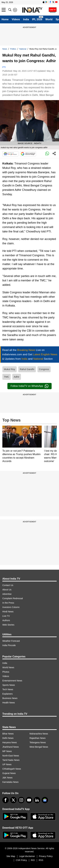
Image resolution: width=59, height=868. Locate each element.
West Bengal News (39, 747)
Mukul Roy (10, 369)
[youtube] (29, 800)
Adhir (17, 377)
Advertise (7, 594)
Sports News (9, 685)
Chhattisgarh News (12, 769)
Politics (13, 49)
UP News (7, 764)
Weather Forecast (11, 641)
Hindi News (8, 612)
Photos (6, 672)
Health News (9, 703)
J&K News (7, 778)
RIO (33, 860)
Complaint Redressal (13, 598)
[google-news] (45, 800)
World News (8, 667)
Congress (44, 369)
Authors (6, 620)
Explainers (7, 694)
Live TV (6, 616)
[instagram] (21, 800)
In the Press (8, 603)
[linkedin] (37, 800)
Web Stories (8, 625)
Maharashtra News (39, 734)
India (26, 19)
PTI (4, 67)
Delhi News (8, 738)
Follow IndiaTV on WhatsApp (29, 386)
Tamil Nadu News (11, 760)
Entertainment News (12, 681)
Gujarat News (9, 773)
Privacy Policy (46, 856)
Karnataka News (10, 782)
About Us (7, 590)
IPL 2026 (37, 19)
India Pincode (9, 645)
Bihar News (8, 734)
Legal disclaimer (27, 856)
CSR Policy (21, 860)
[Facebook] (6, 800)
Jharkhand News (11, 747)
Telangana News (38, 742)
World (49, 19)
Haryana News (10, 742)
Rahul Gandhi (27, 369)
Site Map (11, 856)
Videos (16, 19)
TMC (7, 377)
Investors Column (11, 607)
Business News (10, 698)
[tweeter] (13, 800)
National (23, 49)
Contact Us (8, 585)
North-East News (11, 756)
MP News (7, 751)
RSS (41, 860)
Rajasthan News (38, 738)
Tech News (8, 689)
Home (5, 19)
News (5, 49)
